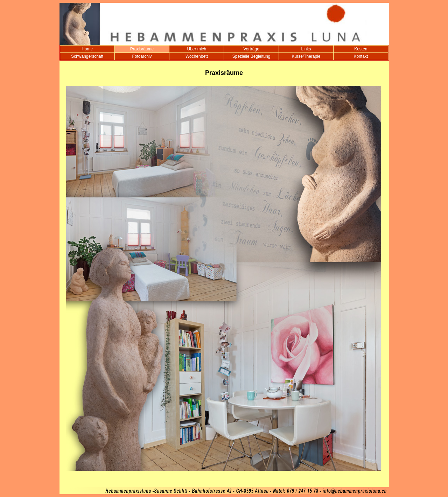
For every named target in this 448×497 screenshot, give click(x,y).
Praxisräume (142, 49)
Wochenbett (197, 56)
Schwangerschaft (87, 56)
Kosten (361, 49)
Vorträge (251, 49)
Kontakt (361, 56)
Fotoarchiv (142, 56)
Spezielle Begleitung (251, 56)
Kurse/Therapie (306, 56)
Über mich (197, 49)
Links (306, 49)
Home (87, 49)
